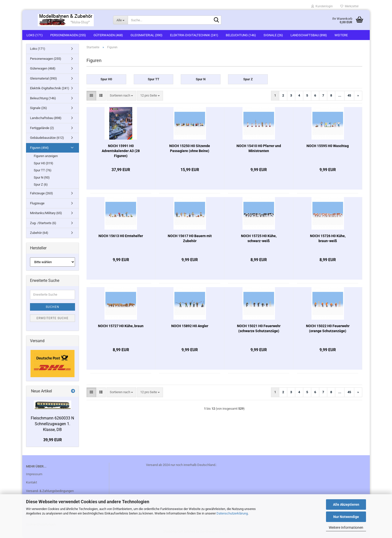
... (340, 95)
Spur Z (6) (41, 184)
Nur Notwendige (346, 517)
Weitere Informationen (346, 527)
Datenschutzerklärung (232, 513)
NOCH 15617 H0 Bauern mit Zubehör (190, 238)
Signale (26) (273, 35)
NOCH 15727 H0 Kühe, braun (121, 326)
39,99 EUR (52, 440)
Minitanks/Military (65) (46, 213)
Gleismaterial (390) (146, 35)
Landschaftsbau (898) (309, 35)
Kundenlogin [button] (322, 6)
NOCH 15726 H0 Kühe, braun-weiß (328, 238)
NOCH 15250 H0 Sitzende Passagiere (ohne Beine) (190, 148)
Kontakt (31, 482)
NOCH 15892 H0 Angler (190, 326)
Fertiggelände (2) (42, 128)
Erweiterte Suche (52, 318)
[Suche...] (120, 20)
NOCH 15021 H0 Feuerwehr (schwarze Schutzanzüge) (259, 328)
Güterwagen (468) (108, 35)
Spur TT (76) (43, 170)
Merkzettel (349, 6)
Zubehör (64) (39, 233)
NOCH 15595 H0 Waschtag (328, 146)
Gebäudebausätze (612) (47, 138)
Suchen (52, 307)
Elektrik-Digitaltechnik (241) (194, 35)
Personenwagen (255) (68, 35)
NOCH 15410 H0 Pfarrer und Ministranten (259, 148)
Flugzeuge (37, 203)
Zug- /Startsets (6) (43, 223)
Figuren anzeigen (46, 156)
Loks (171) (35, 35)
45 (349, 95)
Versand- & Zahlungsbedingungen (50, 491)
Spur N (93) (42, 177)
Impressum (34, 474)
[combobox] (121, 96)
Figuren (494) (39, 148)
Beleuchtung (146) (241, 35)
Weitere (341, 35)
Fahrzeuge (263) (41, 193)
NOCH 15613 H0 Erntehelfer (121, 236)
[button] (91, 96)
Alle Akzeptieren (346, 504)
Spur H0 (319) (43, 163)
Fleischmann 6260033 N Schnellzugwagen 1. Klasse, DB (52, 424)
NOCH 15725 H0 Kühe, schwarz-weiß (259, 238)
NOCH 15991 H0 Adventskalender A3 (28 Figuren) (121, 151)
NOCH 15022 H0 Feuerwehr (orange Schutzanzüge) (328, 328)
